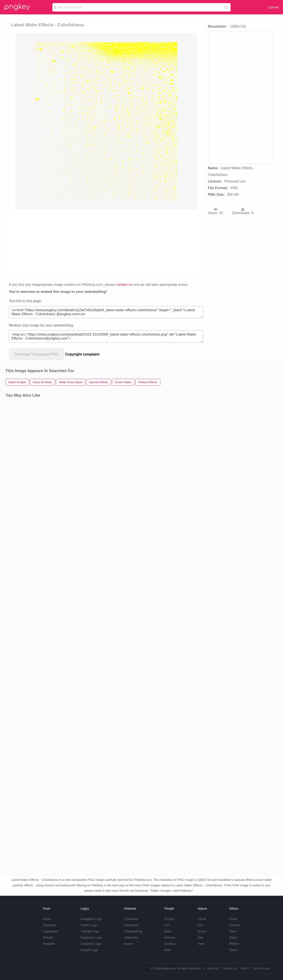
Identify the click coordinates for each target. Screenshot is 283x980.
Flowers (234, 925)
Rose (233, 931)
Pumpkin (49, 944)
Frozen (169, 919)
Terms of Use (261, 968)
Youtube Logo (90, 931)
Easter (128, 944)
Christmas (131, 919)
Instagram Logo (91, 919)
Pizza (47, 919)
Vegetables (51, 931)
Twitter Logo (89, 925)
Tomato (48, 938)
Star (201, 938)
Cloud (202, 919)
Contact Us (230, 968)
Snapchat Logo (91, 944)
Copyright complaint (82, 354)
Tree (201, 944)
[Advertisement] (106, 243)
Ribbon (234, 944)
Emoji (233, 919)
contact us (124, 285)
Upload (273, 7)
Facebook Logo (91, 938)
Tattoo (233, 950)
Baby (168, 931)
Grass (202, 931)
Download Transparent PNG (36, 354)
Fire (200, 925)
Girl (167, 925)
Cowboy (170, 944)
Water (233, 938)
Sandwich (50, 925)
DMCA (245, 968)
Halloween (131, 925)
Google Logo (89, 950)
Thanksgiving (133, 931)
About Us (213, 968)
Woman (170, 938)
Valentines (131, 938)
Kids (167, 950)
